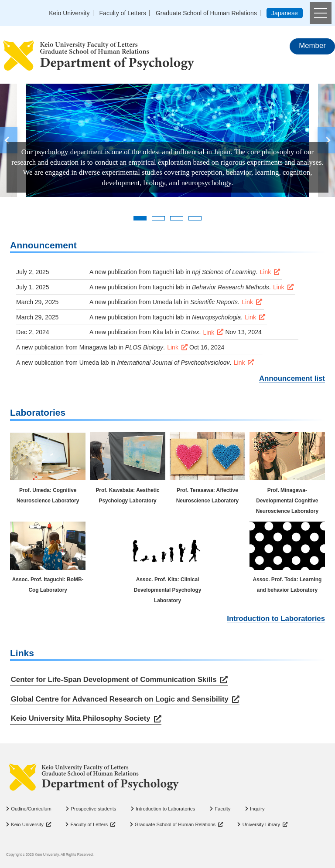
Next (326, 140)
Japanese (285, 13)
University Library (261, 824)
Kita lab (163, 332)
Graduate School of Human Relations (206, 13)
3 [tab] (177, 218)
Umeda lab (167, 302)
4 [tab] (195, 218)
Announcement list (292, 378)
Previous (9, 140)
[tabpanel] (167, 140)
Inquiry (257, 809)
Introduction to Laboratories (276, 619)
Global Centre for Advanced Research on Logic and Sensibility (120, 699)
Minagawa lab (98, 347)
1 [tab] (140, 218)
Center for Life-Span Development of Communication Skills (114, 680)
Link (266, 272)
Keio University (69, 13)
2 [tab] (158, 218)
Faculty (222, 809)
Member (312, 46)
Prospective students (94, 809)
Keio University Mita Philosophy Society (81, 719)
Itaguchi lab (168, 272)
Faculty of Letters (123, 13)
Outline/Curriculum (31, 809)
